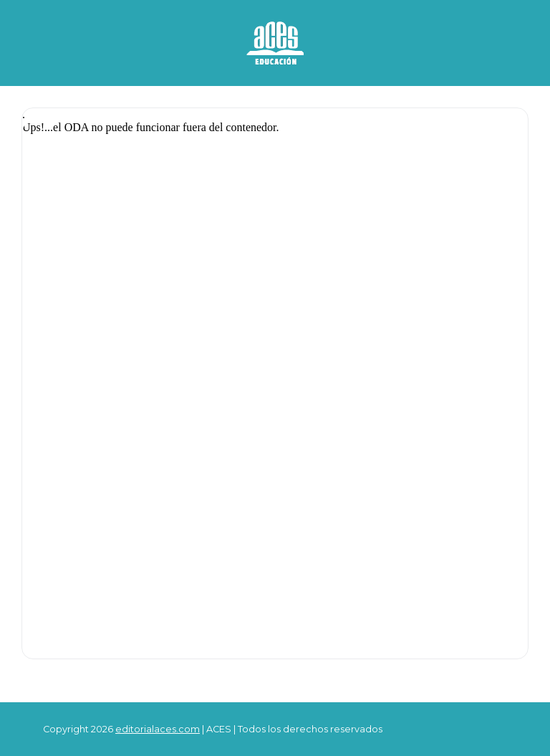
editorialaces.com (158, 729)
